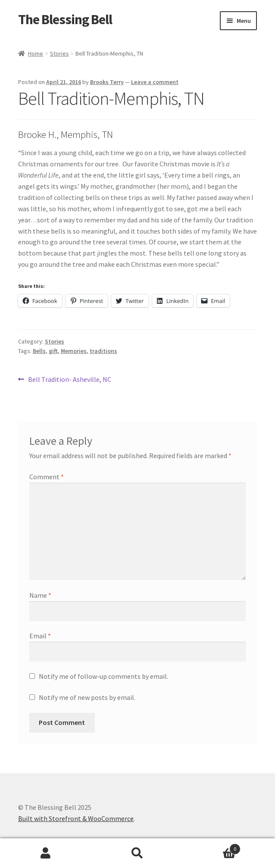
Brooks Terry (107, 82)
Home (36, 53)
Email (40, 636)
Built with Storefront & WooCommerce (76, 818)
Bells (39, 351)
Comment (47, 477)
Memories (74, 351)
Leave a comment (155, 82)
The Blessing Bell (65, 19)
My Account (46, 853)
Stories (59, 53)
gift (53, 351)
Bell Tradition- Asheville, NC (69, 380)
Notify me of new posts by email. (87, 697)
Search (138, 853)
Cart (212, 847)
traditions (103, 351)
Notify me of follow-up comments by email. (103, 676)
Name (40, 595)
